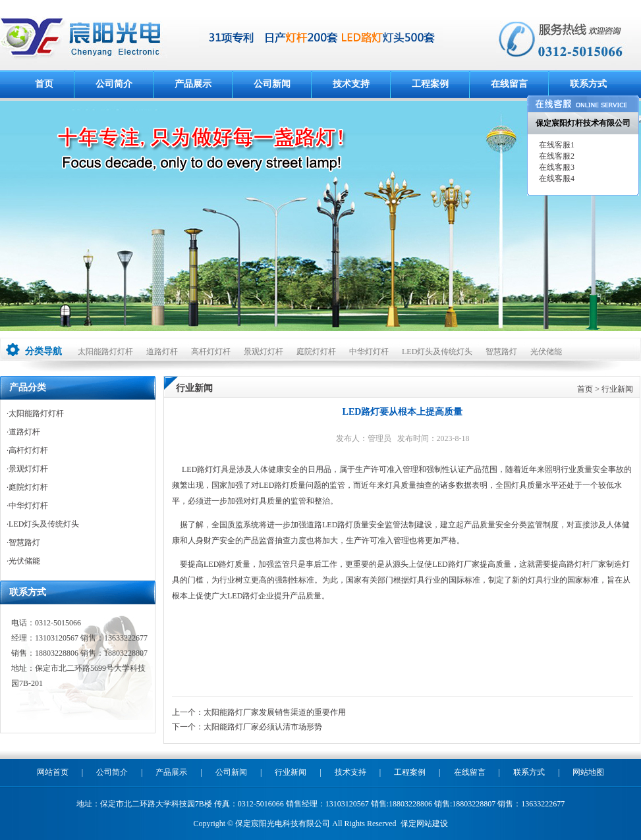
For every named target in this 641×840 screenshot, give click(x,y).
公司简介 (114, 84)
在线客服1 (556, 145)
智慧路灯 (501, 352)
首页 (44, 84)
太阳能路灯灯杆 (105, 352)
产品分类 (28, 387)
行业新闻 (617, 389)
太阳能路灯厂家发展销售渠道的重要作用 (275, 712)
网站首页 (53, 772)
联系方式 (588, 84)
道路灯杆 (162, 352)
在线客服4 (556, 178)
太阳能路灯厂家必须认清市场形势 (263, 727)
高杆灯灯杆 (211, 352)
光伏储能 (546, 352)
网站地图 (588, 772)
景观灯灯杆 (264, 352)
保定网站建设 (424, 824)
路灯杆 (578, 564)
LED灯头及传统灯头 (437, 352)
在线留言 (509, 84)
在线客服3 (556, 167)
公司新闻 (272, 84)
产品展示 (193, 84)
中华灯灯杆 (369, 352)
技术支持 (351, 84)
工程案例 (430, 84)
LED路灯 (197, 469)
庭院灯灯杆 (316, 352)
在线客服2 (556, 156)
